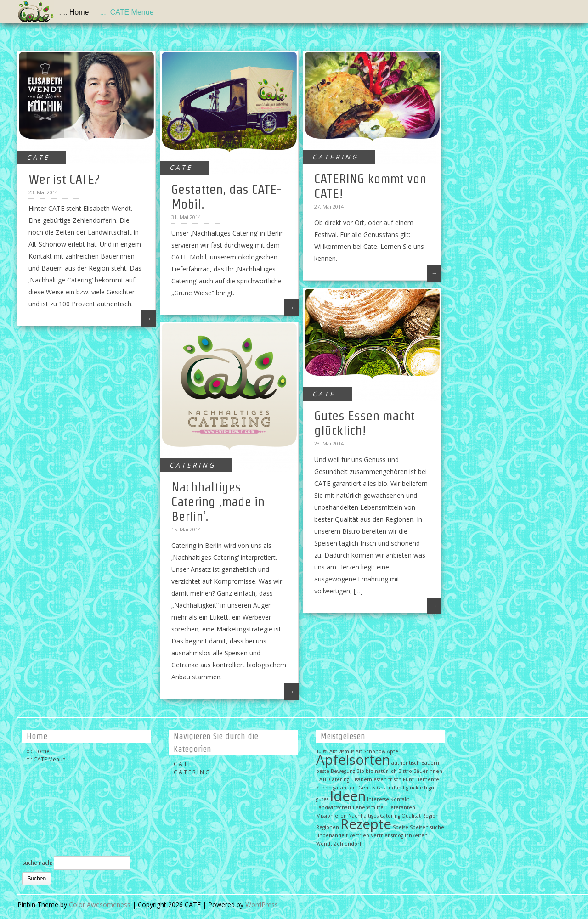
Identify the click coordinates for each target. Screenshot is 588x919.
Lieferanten (401, 807)
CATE (322, 779)
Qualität (411, 816)
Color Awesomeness (100, 905)
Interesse (378, 799)
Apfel (393, 751)
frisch (395, 779)
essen (380, 779)
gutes (322, 799)
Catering (339, 779)
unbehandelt (332, 835)
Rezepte (366, 824)
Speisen (419, 827)
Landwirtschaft (334, 807)
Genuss (367, 788)
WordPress (262, 905)
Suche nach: (37, 863)
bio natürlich (381, 771)
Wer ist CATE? (64, 179)
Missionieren (331, 816)
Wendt (324, 844)
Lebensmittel (369, 807)
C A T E (37, 157)
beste (323, 771)
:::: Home (74, 12)
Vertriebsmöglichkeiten (399, 835)
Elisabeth (361, 779)
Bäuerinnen (428, 771)
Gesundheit (391, 788)
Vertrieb (359, 835)
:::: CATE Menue (127, 12)
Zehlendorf (348, 844)
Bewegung (343, 771)
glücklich (417, 788)
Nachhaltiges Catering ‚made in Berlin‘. (218, 502)
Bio (360, 771)
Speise (401, 827)
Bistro (405, 771)
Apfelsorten (353, 760)
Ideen (348, 796)
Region (430, 816)
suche (437, 827)
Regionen (328, 827)
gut (432, 788)
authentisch (406, 763)
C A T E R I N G (334, 157)
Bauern (430, 763)
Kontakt (400, 799)
